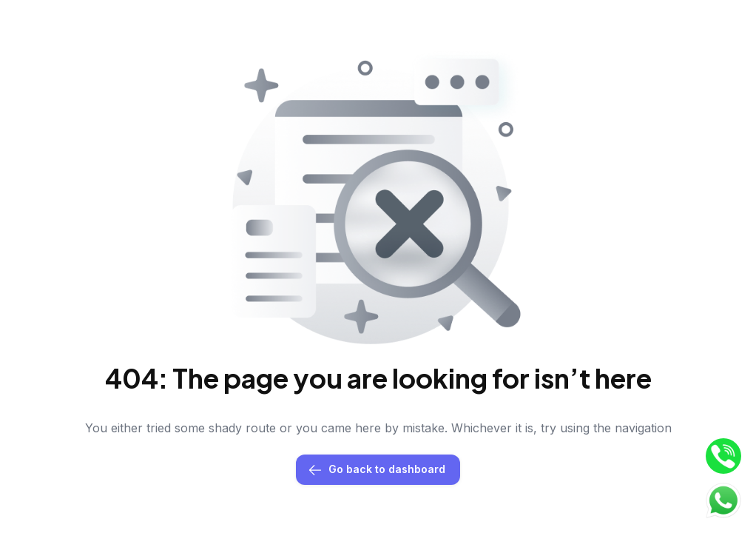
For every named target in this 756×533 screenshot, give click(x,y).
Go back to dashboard (378, 470)
